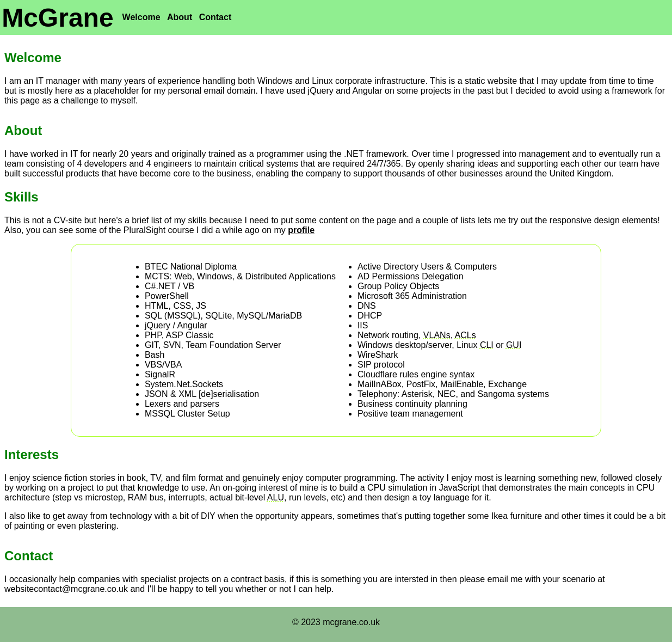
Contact (215, 17)
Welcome (141, 17)
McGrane (57, 18)
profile (301, 230)
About (180, 17)
